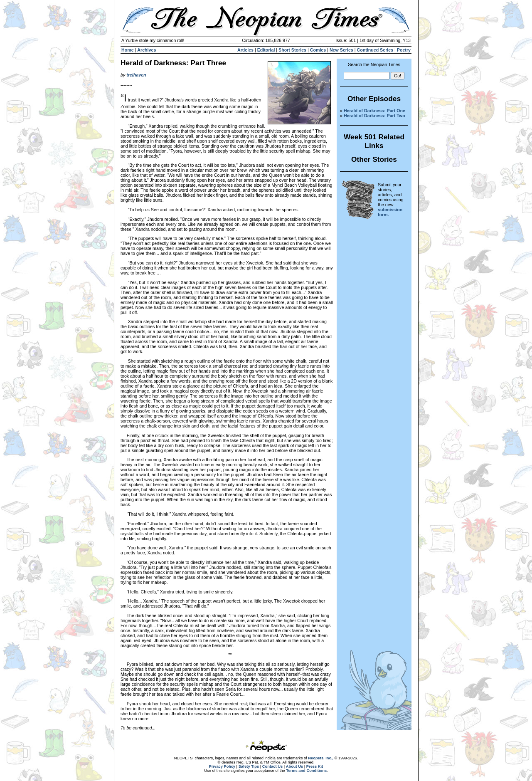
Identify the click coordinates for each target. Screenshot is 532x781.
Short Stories (292, 50)
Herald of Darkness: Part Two (374, 116)
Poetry (404, 50)
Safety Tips (249, 766)
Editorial (266, 50)
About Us (294, 766)
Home (128, 50)
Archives (147, 50)
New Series (341, 50)
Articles (245, 50)
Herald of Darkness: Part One (374, 111)
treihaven (136, 75)
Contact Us (272, 766)
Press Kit (315, 766)
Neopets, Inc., (321, 758)
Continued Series (375, 50)
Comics (318, 50)
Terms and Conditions (306, 771)
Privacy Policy (222, 766)
